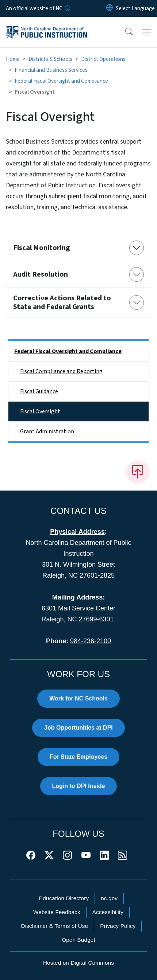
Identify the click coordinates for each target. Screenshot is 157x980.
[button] (124, 32)
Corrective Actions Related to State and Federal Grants (62, 302)
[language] (135, 8)
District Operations (103, 59)
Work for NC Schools (78, 698)
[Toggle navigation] (147, 32)
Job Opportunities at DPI (78, 728)
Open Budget (78, 940)
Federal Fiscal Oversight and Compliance (61, 81)
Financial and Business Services (51, 70)
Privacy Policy (118, 926)
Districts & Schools (50, 59)
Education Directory (64, 898)
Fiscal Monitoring (42, 248)
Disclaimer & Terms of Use (55, 926)
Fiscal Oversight (40, 411)
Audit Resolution (41, 274)
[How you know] (67, 8)
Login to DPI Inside (79, 786)
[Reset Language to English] (110, 8)
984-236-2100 (91, 641)
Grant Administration (47, 432)
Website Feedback (57, 912)
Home (13, 59)
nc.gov (109, 898)
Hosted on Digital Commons (78, 963)
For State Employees (78, 757)
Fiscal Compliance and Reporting (61, 371)
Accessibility (108, 912)
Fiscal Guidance (39, 391)
